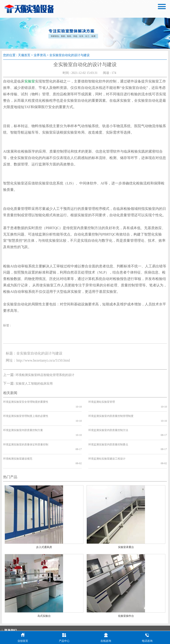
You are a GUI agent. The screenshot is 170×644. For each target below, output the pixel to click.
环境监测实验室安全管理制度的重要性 (26, 402)
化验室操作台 (126, 592)
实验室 (30, 81)
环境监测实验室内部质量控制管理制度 (111, 411)
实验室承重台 (126, 523)
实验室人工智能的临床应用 (34, 384)
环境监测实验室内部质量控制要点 (108, 430)
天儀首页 (24, 55)
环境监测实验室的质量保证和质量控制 (26, 430)
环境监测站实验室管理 (102, 402)
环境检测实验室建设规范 (18, 439)
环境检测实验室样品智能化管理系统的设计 (45, 375)
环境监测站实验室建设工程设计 (107, 439)
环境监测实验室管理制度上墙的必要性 (26, 411)
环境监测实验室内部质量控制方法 (108, 421)
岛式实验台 (44, 592)
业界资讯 (40, 55)
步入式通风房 (44, 523)
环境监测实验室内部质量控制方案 (23, 421)
